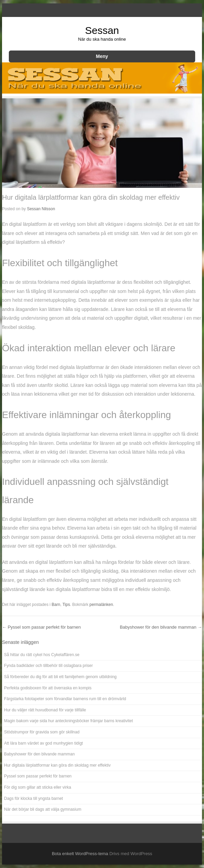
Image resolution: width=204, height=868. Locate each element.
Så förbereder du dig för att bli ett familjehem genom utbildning (60, 677)
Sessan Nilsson (41, 209)
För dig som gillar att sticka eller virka (38, 787)
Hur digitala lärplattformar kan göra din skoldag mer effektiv (57, 765)
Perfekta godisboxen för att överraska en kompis (48, 688)
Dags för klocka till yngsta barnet (33, 798)
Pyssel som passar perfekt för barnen (41, 627)
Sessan (102, 30)
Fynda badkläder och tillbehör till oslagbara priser (48, 666)
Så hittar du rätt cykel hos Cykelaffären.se (42, 655)
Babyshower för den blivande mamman (161, 627)
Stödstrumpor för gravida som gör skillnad (42, 732)
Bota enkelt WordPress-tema (80, 854)
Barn (56, 605)
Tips (66, 605)
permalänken (101, 605)
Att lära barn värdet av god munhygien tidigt (43, 743)
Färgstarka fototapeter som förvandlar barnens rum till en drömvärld (65, 699)
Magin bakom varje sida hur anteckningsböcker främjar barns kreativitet (69, 721)
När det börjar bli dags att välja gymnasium (43, 809)
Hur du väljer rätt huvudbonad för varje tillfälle (45, 710)
